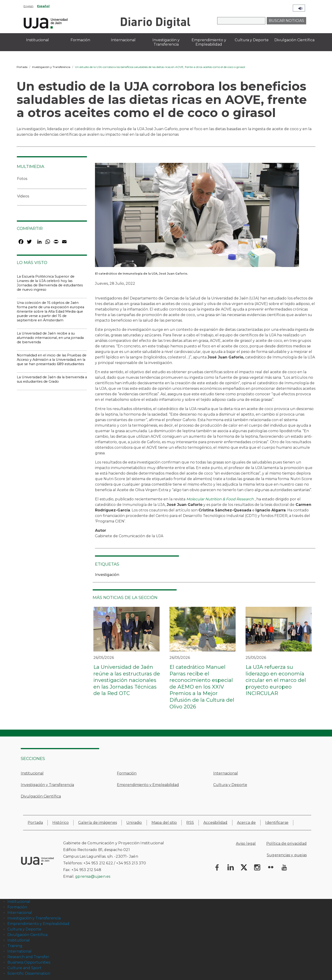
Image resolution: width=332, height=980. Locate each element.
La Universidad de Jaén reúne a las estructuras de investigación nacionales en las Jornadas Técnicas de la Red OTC (127, 680)
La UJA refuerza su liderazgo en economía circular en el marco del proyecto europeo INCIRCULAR (276, 680)
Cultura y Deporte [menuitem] (252, 40)
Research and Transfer (28, 957)
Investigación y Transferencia (51, 67)
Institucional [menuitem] (37, 40)
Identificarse (277, 823)
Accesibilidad (215, 823)
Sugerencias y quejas (287, 855)
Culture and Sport (24, 968)
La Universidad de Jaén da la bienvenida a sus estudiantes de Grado (52, 379)
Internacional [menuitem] (123, 40)
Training (15, 946)
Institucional (32, 773)
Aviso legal (246, 844)
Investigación (107, 575)
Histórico (61, 823)
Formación (127, 773)
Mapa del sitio (164, 823)
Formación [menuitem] (80, 40)
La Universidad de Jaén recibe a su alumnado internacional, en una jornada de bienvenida (50, 338)
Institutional (19, 940)
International (19, 951)
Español (43, 6)
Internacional (226, 773)
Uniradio (134, 823)
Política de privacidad (286, 844)
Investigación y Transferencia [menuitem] (166, 42)
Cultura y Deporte (230, 785)
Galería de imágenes (98, 823)
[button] (197, 216)
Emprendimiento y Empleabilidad (148, 785)
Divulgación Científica (41, 796)
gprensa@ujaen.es (93, 876)
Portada (22, 67)
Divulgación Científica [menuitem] (294, 40)
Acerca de (246, 823)
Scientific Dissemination (29, 973)
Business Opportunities (29, 962)
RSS (190, 823)
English (28, 6)
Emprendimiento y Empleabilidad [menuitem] (209, 42)
